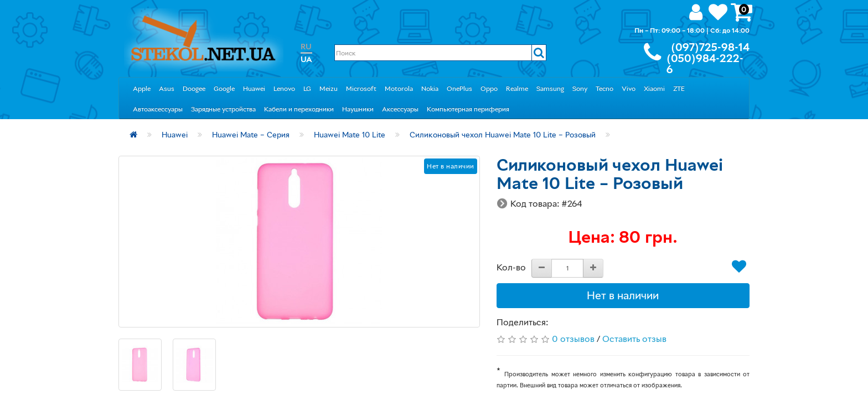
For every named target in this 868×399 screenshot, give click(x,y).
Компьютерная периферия (468, 109)
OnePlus (459, 88)
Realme (517, 88)
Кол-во (511, 267)
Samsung (550, 88)
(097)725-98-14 (710, 47)
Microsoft (361, 88)
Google (224, 88)
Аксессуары (400, 109)
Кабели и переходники (299, 109)
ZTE (679, 88)
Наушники (358, 109)
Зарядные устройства (223, 109)
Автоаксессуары (158, 109)
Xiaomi (654, 88)
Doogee (194, 88)
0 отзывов (573, 339)
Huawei (254, 88)
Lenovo (284, 88)
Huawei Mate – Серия (251, 134)
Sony (580, 88)
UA (306, 59)
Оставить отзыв (634, 339)
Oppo (489, 88)
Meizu (329, 88)
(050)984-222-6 (705, 64)
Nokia (430, 88)
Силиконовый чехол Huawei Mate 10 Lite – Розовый (503, 134)
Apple (142, 88)
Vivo (629, 88)
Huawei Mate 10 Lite (350, 134)
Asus (167, 88)
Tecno (604, 88)
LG (307, 88)
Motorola (399, 88)
